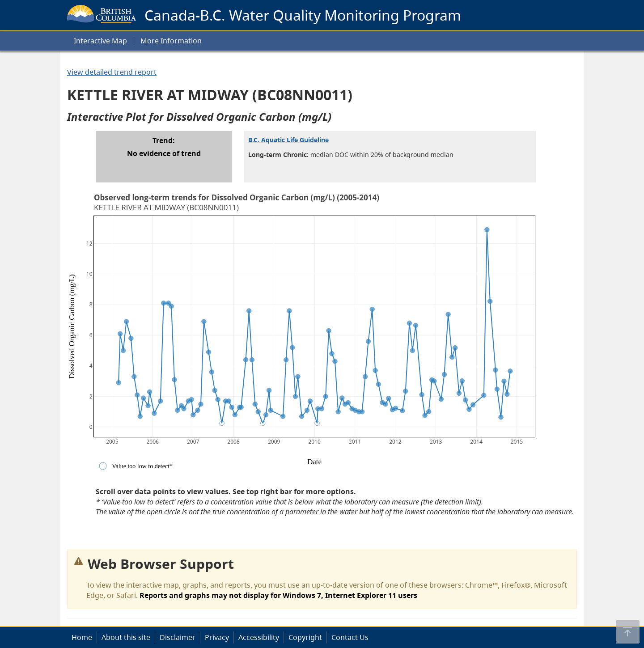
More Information (171, 41)
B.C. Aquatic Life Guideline (288, 140)
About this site (126, 637)
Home (82, 637)
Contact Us (350, 637)
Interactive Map (100, 41)
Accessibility (259, 637)
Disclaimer (178, 637)
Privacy (217, 637)
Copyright (305, 637)
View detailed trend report (112, 72)
